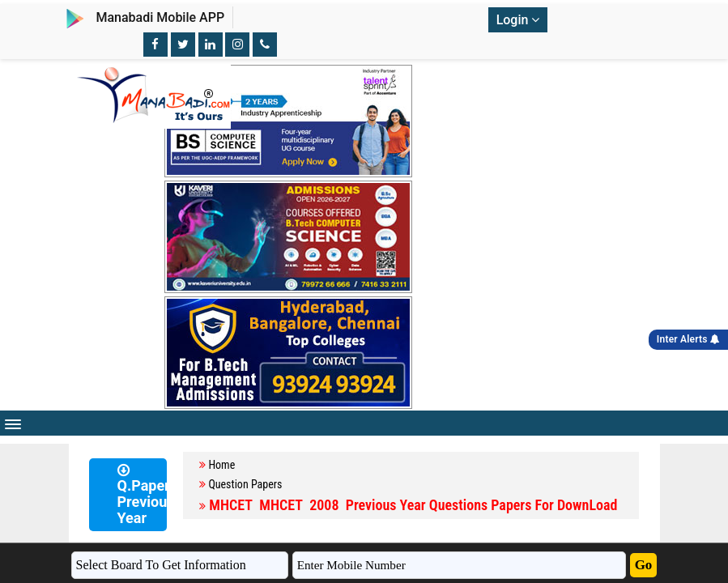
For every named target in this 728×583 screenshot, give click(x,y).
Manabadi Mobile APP (160, 17)
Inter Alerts (688, 339)
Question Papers (245, 484)
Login (518, 20)
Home (221, 465)
